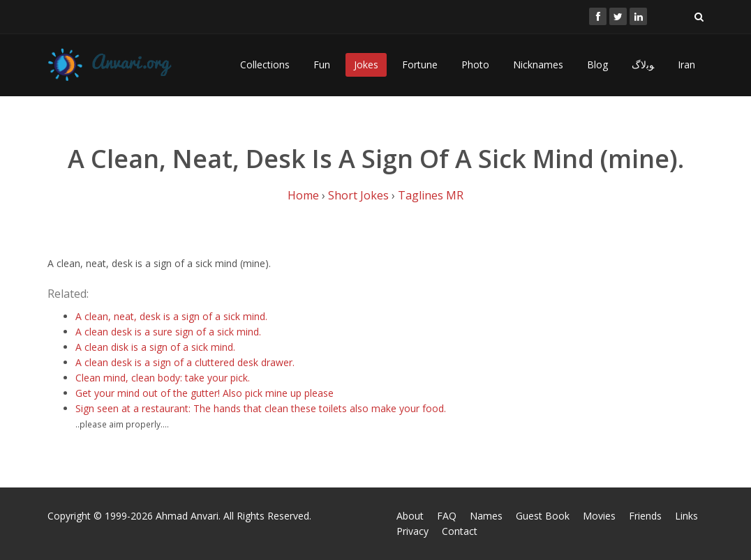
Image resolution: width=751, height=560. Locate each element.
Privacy (412, 531)
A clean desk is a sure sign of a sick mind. (168, 332)
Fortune (420, 65)
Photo (475, 65)
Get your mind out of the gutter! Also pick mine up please (205, 393)
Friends (645, 516)
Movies (599, 516)
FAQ (447, 516)
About (410, 516)
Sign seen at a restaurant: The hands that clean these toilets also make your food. (261, 408)
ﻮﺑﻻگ (643, 65)
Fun (322, 65)
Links (686, 516)
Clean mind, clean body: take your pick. (163, 378)
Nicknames (538, 65)
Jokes (366, 65)
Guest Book (543, 516)
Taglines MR (431, 195)
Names (486, 516)
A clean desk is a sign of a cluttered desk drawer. (185, 362)
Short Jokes (358, 195)
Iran (686, 65)
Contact (460, 531)
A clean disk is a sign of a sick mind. (155, 347)
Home (303, 195)
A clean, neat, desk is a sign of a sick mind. (171, 316)
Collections (265, 65)
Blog (597, 65)
